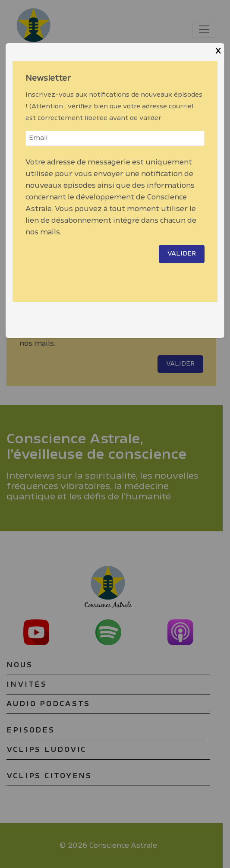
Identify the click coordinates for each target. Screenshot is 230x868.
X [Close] (218, 51)
